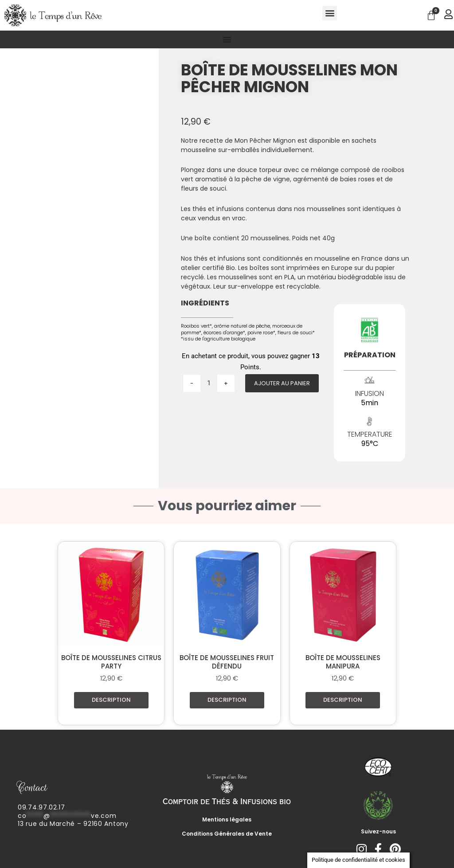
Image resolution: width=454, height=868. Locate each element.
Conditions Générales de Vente (227, 834)
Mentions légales (227, 819)
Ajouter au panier (282, 383)
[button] (330, 13)
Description (111, 700)
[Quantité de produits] (209, 383)
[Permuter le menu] (227, 39)
